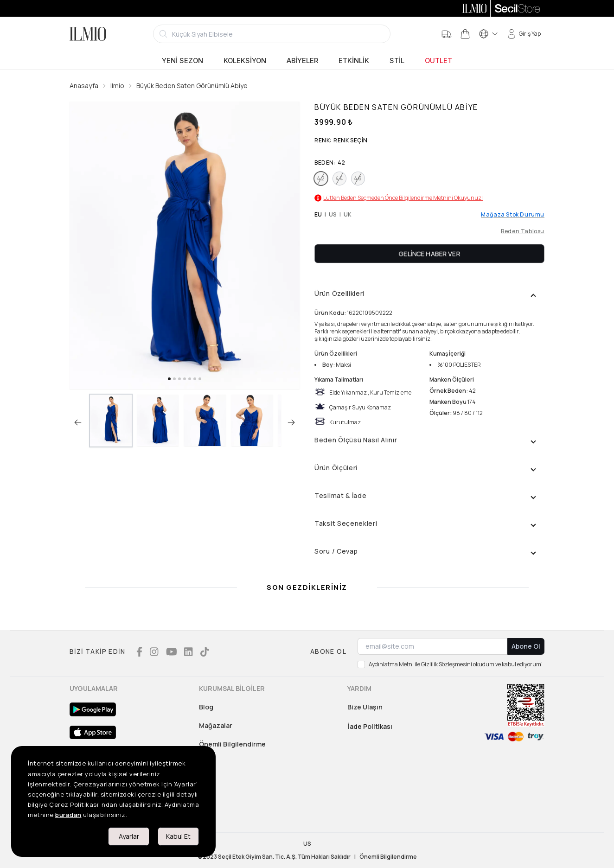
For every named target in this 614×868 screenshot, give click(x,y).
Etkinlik (354, 61)
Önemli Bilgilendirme (232, 744)
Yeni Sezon (182, 61)
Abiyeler (302, 61)
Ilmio (117, 86)
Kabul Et (178, 836)
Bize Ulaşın (365, 707)
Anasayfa (84, 86)
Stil (397, 61)
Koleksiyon (245, 61)
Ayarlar (129, 836)
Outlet (438, 61)
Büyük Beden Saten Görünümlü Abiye (192, 86)
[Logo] (88, 34)
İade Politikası (370, 726)
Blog (206, 707)
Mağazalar (216, 725)
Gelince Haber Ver (430, 253)
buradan (68, 815)
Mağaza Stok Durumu (513, 215)
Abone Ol (526, 646)
